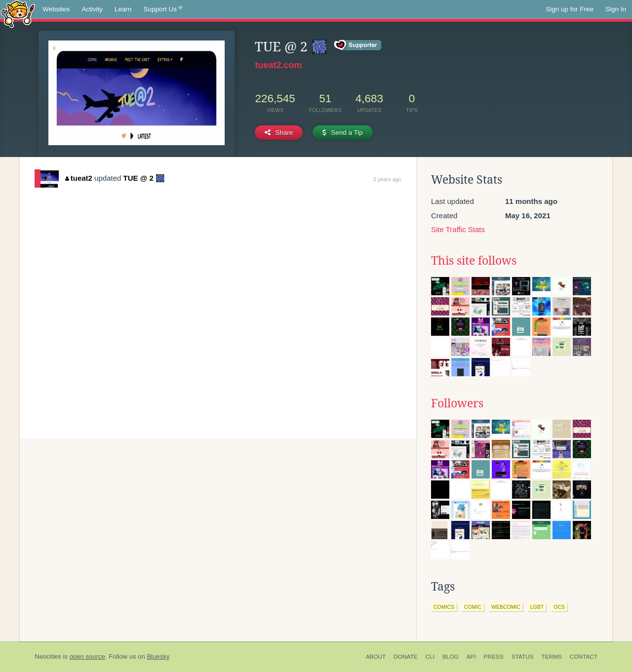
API (471, 657)
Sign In (616, 9)
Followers (457, 403)
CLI (430, 657)
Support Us (163, 9)
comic (473, 607)
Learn (123, 9)
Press (494, 657)
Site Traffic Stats (458, 229)
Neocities (48, 656)
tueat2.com (278, 65)
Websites (56, 9)
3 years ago (387, 179)
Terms (552, 657)
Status (523, 657)
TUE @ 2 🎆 (144, 178)
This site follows (474, 261)
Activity (92, 9)
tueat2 (79, 178)
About (376, 657)
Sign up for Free (570, 9)
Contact (584, 657)
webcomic (506, 607)
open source (87, 656)
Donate (405, 657)
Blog (451, 657)
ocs (559, 607)
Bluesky (158, 656)
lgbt (537, 607)
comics (444, 607)
